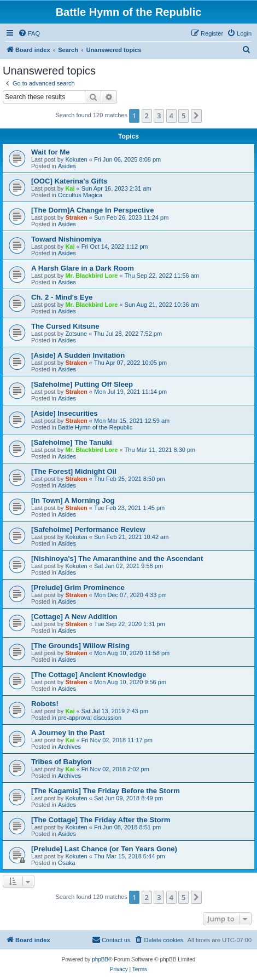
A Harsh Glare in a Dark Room (83, 268)
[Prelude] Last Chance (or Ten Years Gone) (104, 849)
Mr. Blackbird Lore (91, 276)
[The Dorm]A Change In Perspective (92, 210)
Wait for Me (51, 152)
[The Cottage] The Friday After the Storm (101, 820)
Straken (76, 217)
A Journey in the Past (68, 733)
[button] (196, 116)
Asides (67, 166)
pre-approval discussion (90, 718)
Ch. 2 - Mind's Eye (62, 297)
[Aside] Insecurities (65, 413)
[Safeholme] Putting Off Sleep (82, 384)
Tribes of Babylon (62, 762)
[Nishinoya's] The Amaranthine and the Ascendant (117, 558)
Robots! (45, 704)
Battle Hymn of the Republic (95, 427)
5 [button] (183, 116)
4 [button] (171, 116)
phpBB (100, 959)
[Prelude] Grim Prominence (78, 588)
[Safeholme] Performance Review (88, 529)
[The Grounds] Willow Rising (80, 646)
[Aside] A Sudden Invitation (78, 355)
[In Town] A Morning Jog (73, 500)
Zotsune (76, 334)
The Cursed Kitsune (65, 326)
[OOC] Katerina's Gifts (69, 181)
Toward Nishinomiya (66, 239)
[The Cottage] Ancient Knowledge (89, 675)
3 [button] (159, 116)
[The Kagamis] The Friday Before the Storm (106, 791)
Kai (70, 188)
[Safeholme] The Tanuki (72, 442)
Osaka (67, 863)
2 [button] (147, 116)
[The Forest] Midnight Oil (74, 471)
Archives (69, 747)
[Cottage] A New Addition (74, 617)
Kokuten (76, 159)
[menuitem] (29, 33)
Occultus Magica (80, 195)
